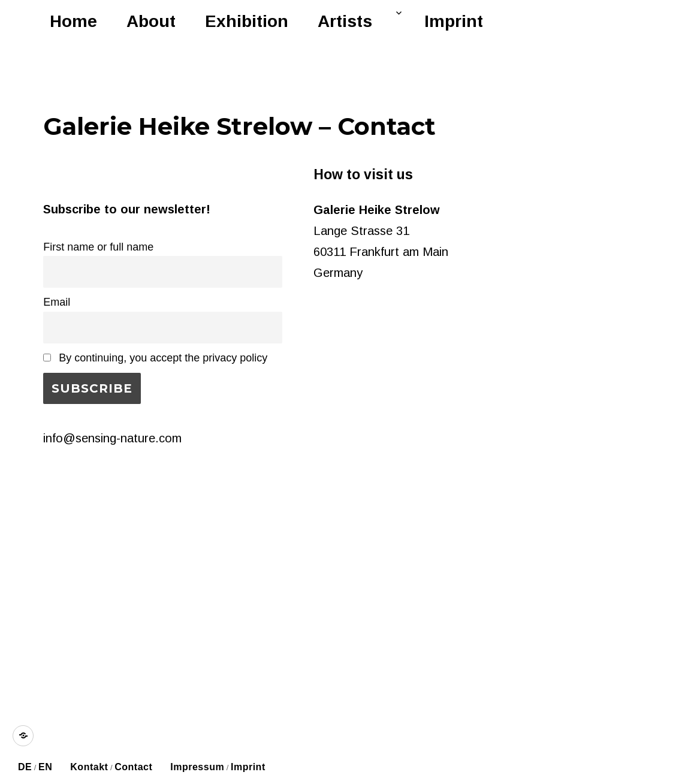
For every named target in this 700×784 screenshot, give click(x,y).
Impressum (197, 767)
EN (45, 767)
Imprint (454, 21)
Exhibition (247, 21)
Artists (345, 21)
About (151, 21)
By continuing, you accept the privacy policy (155, 358)
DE (25, 767)
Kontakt (89, 767)
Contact (133, 767)
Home (73, 21)
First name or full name (98, 247)
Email (57, 302)
